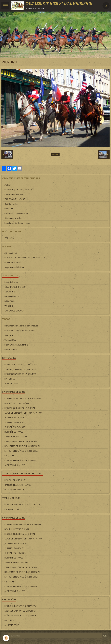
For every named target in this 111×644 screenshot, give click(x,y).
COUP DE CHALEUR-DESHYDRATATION (23, 413)
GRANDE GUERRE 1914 (15, 287)
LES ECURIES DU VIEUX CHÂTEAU (21, 364)
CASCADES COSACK (14, 311)
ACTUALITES (11, 253)
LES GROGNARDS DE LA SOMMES (20, 374)
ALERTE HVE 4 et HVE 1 (16, 465)
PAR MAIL (9, 238)
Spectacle (9, 335)
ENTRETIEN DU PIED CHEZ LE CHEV (21, 451)
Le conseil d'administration (16, 213)
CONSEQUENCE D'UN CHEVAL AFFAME (23, 398)
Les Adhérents (11, 282)
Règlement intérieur (14, 218)
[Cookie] (6, 638)
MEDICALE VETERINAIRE (16, 345)
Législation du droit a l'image (17, 223)
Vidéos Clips (10, 340)
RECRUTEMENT (12, 204)
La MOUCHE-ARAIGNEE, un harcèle (21, 460)
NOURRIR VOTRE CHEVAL (17, 403)
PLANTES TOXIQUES (14, 422)
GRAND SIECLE (12, 296)
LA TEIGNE (10, 456)
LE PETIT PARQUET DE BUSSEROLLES (22, 505)
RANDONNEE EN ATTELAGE (18, 485)
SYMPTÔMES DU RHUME (16, 437)
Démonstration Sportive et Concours (21, 326)
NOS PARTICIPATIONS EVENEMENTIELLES (25, 258)
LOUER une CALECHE (14, 490)
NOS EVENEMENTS (14, 262)
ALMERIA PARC (12, 384)
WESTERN (9, 306)
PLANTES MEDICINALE (15, 418)
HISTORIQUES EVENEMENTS (18, 190)
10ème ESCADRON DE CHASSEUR (20, 369)
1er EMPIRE (10, 292)
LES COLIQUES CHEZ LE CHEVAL (20, 408)
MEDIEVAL (9, 301)
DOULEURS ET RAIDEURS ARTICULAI (22, 446)
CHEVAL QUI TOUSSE (15, 427)
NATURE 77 (10, 379)
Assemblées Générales (15, 267)
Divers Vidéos (11, 349)
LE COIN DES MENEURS (15, 480)
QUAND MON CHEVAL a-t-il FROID (21, 441)
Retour (55, 154)
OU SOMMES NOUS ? (14, 194)
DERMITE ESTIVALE (14, 432)
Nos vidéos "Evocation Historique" (20, 330)
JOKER (8, 185)
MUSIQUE (9, 209)
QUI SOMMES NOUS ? (15, 199)
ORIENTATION (12, 509)
